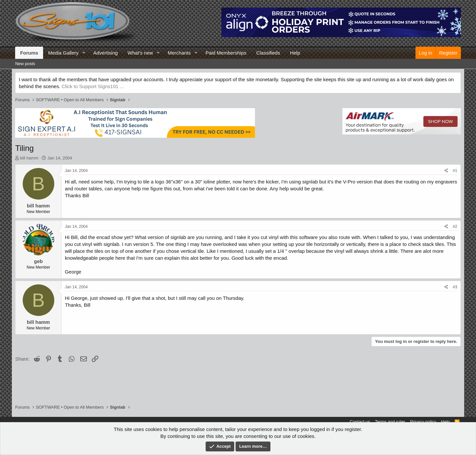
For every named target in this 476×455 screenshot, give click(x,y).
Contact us (360, 422)
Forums (29, 53)
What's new (140, 53)
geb (38, 261)
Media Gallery (63, 53)
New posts (25, 64)
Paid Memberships (226, 53)
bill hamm (29, 158)
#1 (455, 171)
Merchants (179, 53)
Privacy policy (423, 422)
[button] (84, 53)
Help (295, 53)
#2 (455, 227)
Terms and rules (390, 422)
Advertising (106, 53)
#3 (455, 287)
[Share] (446, 171)
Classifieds (268, 53)
